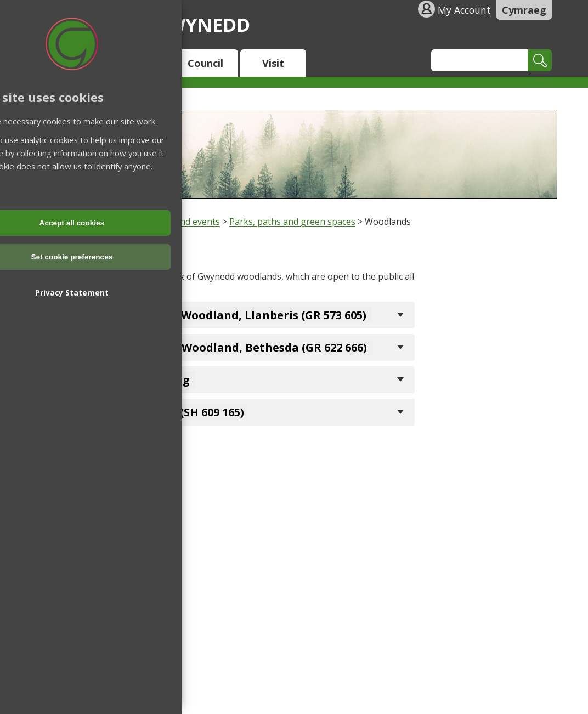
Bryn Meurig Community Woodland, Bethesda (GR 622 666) (205, 347)
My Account (464, 10)
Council (205, 63)
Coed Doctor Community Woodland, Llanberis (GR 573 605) (204, 315)
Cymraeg (524, 10)
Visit (273, 63)
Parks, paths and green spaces (292, 222)
